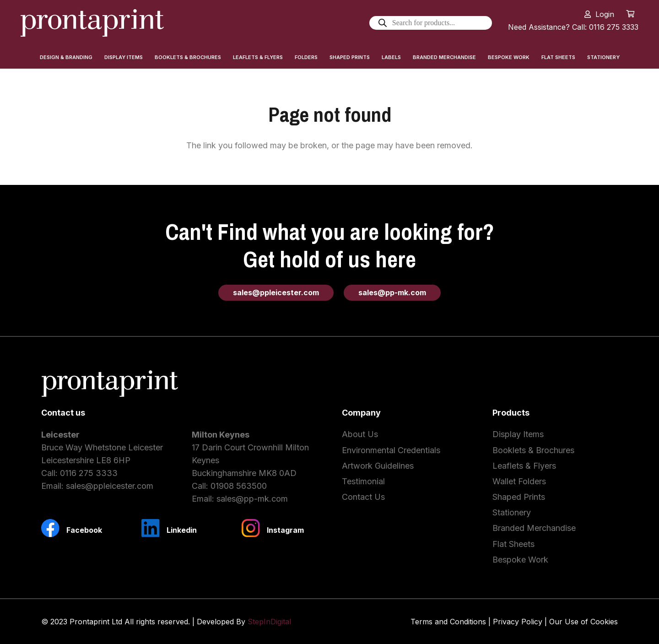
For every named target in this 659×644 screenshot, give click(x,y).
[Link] (92, 23)
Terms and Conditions (448, 622)
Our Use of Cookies (583, 622)
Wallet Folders (519, 481)
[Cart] (630, 14)
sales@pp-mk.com (252, 499)
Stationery (512, 512)
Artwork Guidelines (378, 466)
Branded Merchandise (534, 528)
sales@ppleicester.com (110, 486)
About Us (360, 434)
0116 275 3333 (89, 473)
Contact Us (363, 497)
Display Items (518, 434)
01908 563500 (239, 486)
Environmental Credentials (391, 450)
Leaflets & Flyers (524, 466)
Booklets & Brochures (533, 450)
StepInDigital (269, 622)
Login (605, 14)
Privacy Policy (518, 622)
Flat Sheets (513, 544)
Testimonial (363, 481)
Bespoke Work (520, 560)
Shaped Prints (519, 497)
